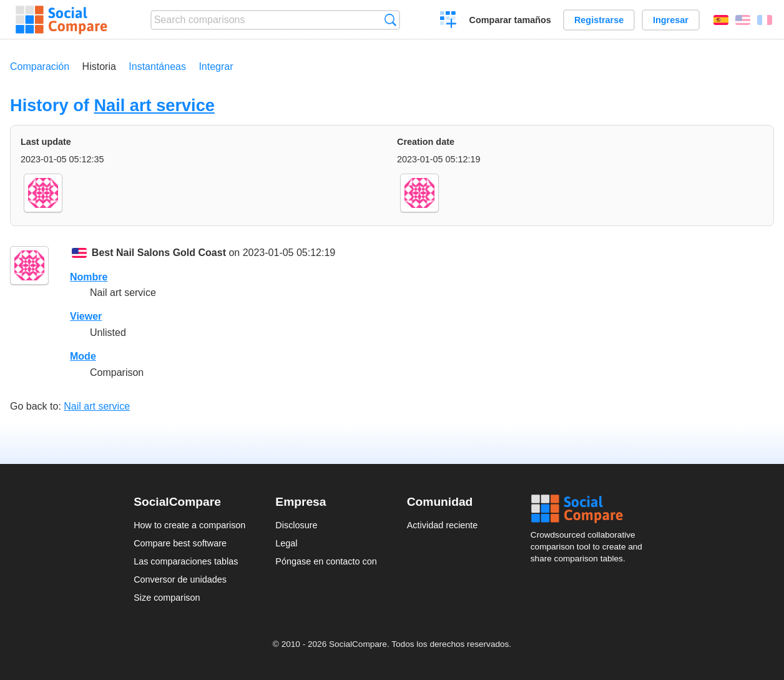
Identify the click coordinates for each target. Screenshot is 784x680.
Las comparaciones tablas (186, 561)
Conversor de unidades (180, 579)
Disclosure (296, 525)
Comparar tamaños (510, 20)
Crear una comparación (448, 21)
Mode (83, 356)
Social (590, 509)
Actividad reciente (443, 525)
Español (721, 20)
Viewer (86, 316)
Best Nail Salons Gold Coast (159, 253)
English (743, 20)
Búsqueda (390, 20)
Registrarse (599, 20)
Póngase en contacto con (326, 561)
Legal (286, 543)
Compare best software (180, 543)
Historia (99, 67)
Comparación (40, 67)
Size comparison (167, 598)
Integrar (216, 67)
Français (765, 20)
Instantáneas (157, 67)
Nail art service (154, 105)
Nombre (89, 277)
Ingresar (671, 20)
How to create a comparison (189, 525)
